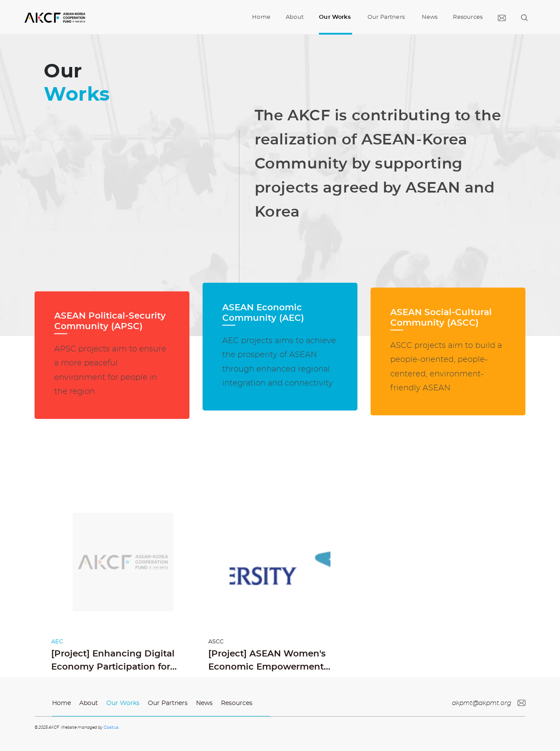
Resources (468, 17)
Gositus (111, 728)
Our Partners (386, 17)
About (295, 17)
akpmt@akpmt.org (489, 703)
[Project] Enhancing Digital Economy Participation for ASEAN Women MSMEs (113, 662)
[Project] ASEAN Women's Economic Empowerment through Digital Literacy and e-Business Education (278, 662)
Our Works (335, 17)
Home (261, 10)
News (430, 17)
